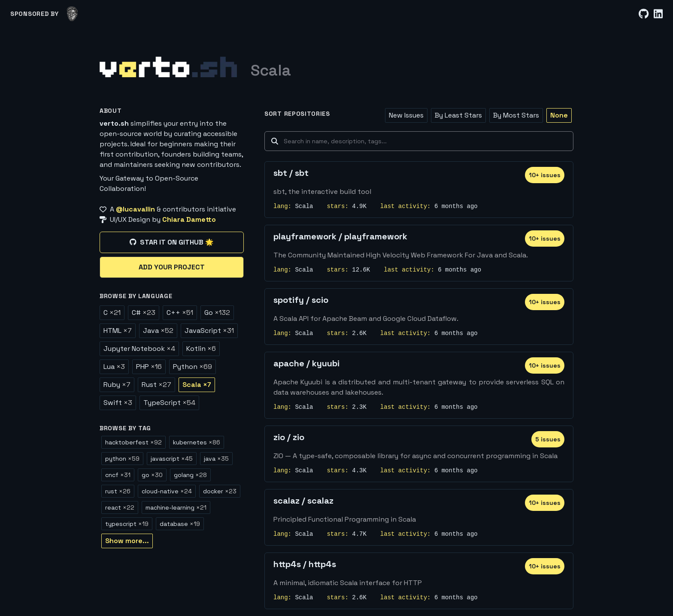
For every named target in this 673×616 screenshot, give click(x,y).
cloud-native (167, 491)
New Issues (406, 115)
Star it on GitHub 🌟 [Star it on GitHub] (171, 242)
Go (217, 313)
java (216, 459)
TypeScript (169, 403)
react (120, 507)
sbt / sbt (291, 173)
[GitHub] (644, 14)
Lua (114, 367)
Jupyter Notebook (139, 349)
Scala (197, 385)
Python (193, 367)
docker (220, 491)
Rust (156, 385)
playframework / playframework (340, 236)
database (180, 524)
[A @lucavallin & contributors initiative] (172, 209)
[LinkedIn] (658, 14)
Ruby (117, 385)
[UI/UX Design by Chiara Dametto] (172, 220)
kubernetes (197, 442)
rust (118, 491)
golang (190, 475)
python (122, 459)
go (152, 475)
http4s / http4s (305, 564)
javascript (172, 459)
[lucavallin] (72, 14)
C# (144, 313)
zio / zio (289, 437)
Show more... (127, 541)
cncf (118, 475)
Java (158, 331)
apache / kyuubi (306, 363)
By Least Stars (458, 115)
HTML (118, 331)
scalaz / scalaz (303, 501)
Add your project (172, 267)
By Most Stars (516, 115)
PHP (149, 367)
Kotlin (201, 349)
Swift (118, 403)
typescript (127, 524)
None (559, 115)
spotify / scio (301, 300)
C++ (180, 313)
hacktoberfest (133, 442)
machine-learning (176, 507)
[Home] (168, 67)
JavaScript (209, 331)
